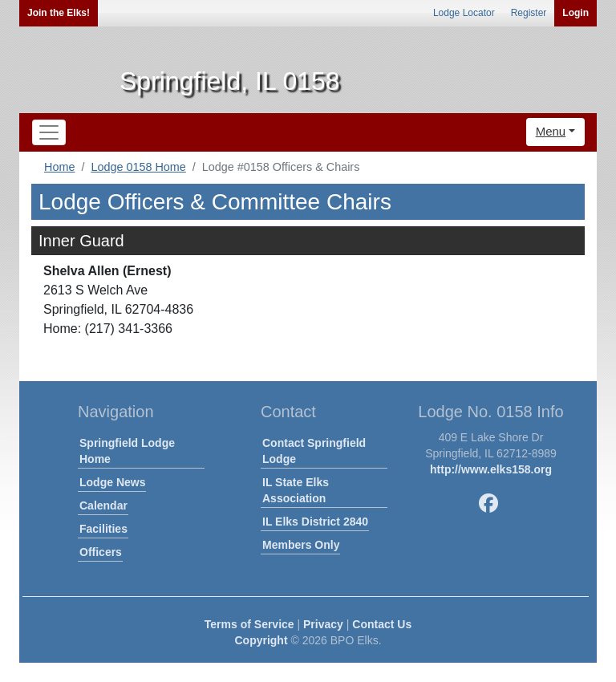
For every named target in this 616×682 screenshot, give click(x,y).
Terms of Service (249, 624)
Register (529, 13)
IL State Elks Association (296, 490)
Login (575, 13)
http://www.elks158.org (491, 469)
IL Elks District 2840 (315, 522)
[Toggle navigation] (49, 132)
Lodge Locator (464, 13)
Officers (101, 552)
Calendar (103, 505)
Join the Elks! (59, 13)
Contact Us (382, 624)
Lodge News (112, 482)
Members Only (301, 545)
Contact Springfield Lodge (314, 451)
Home (59, 167)
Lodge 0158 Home (138, 167)
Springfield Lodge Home (127, 451)
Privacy (323, 624)
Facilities (103, 529)
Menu (551, 131)
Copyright (261, 640)
